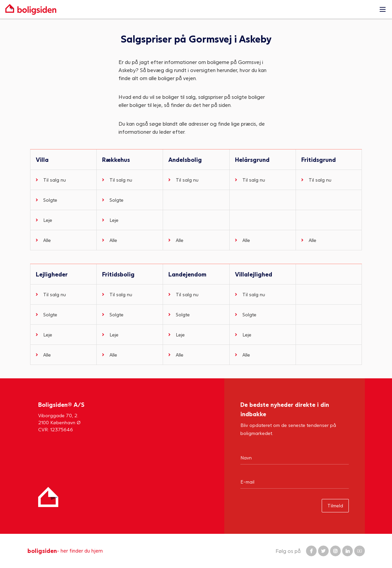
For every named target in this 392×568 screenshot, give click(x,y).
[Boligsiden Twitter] (323, 551)
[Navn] (295, 457)
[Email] (295, 482)
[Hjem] (48, 497)
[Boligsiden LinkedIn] (347, 551)
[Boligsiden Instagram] (335, 551)
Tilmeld (335, 506)
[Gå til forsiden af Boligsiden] (189, 9)
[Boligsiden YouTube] (360, 551)
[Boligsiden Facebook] (311, 551)
